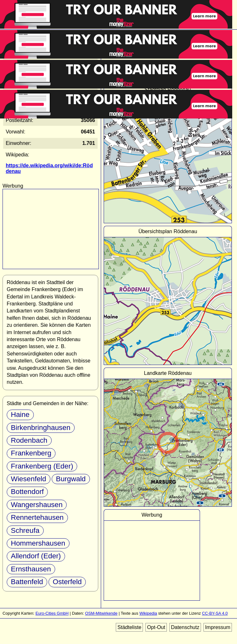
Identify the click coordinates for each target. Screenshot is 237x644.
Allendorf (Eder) (36, 556)
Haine (20, 415)
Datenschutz (185, 627)
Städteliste (129, 627)
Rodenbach (29, 440)
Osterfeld (67, 582)
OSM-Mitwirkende (101, 613)
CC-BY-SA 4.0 (215, 613)
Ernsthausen (31, 569)
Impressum (218, 627)
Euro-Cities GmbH (52, 613)
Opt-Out (156, 627)
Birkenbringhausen (41, 428)
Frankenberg (31, 453)
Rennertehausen (37, 517)
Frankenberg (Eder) (42, 466)
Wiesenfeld (29, 479)
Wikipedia (148, 613)
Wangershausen (37, 505)
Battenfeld (27, 582)
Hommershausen (38, 543)
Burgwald (71, 479)
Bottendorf (27, 492)
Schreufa (25, 530)
